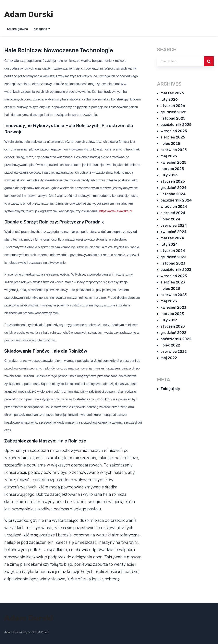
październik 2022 (176, 339)
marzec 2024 (172, 238)
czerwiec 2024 (174, 226)
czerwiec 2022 (174, 352)
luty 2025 (169, 175)
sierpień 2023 (173, 282)
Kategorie (40, 29)
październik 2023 (176, 270)
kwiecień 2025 (173, 162)
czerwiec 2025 (174, 150)
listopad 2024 (173, 194)
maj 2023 (169, 301)
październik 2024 (176, 200)
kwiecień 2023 (173, 307)
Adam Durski (29, 14)
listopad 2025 (173, 118)
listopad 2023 (173, 263)
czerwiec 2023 (174, 295)
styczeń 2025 (173, 181)
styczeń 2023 (173, 326)
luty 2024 (169, 244)
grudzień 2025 (173, 112)
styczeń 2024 (173, 251)
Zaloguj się (170, 389)
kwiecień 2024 (174, 232)
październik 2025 (176, 125)
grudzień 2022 (173, 333)
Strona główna (17, 29)
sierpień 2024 (173, 213)
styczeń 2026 (173, 106)
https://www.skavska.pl (116, 211)
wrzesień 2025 (174, 131)
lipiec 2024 (170, 219)
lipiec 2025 (170, 144)
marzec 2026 (172, 93)
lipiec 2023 (170, 289)
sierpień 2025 (173, 137)
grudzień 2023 (173, 257)
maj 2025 (169, 156)
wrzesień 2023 (174, 276)
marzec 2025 (172, 169)
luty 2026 (169, 99)
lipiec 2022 (170, 345)
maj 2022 (169, 358)
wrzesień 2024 (174, 207)
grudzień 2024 (174, 188)
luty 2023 (169, 320)
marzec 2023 (172, 314)
